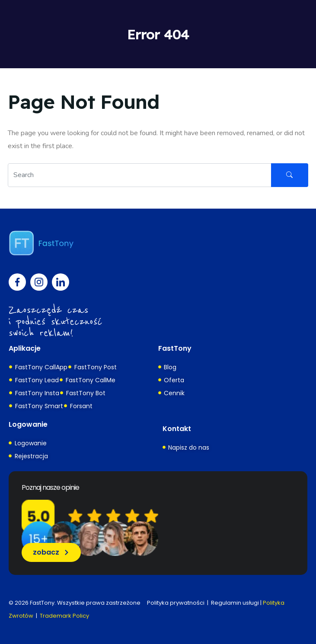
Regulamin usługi (235, 603)
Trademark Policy (64, 616)
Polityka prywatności (176, 603)
